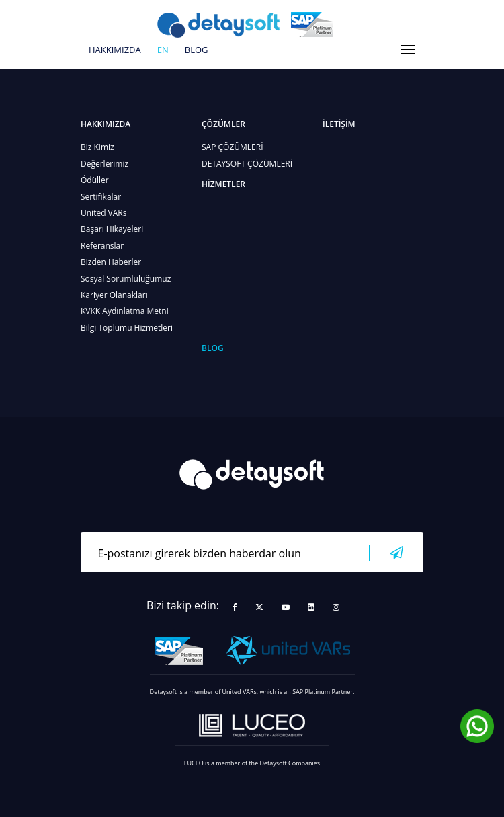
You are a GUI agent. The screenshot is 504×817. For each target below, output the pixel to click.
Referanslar (102, 246)
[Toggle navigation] (408, 50)
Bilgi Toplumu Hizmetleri (127, 328)
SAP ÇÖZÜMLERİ (233, 147)
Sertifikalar (101, 197)
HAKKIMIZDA (115, 50)
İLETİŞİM (339, 124)
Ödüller (95, 180)
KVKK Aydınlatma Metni (125, 311)
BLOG (197, 50)
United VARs (103, 213)
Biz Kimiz (97, 147)
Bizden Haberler (111, 262)
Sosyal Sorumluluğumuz (126, 279)
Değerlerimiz (104, 164)
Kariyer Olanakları (114, 295)
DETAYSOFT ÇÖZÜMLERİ (247, 164)
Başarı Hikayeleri (112, 229)
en (163, 50)
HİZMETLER (223, 184)
